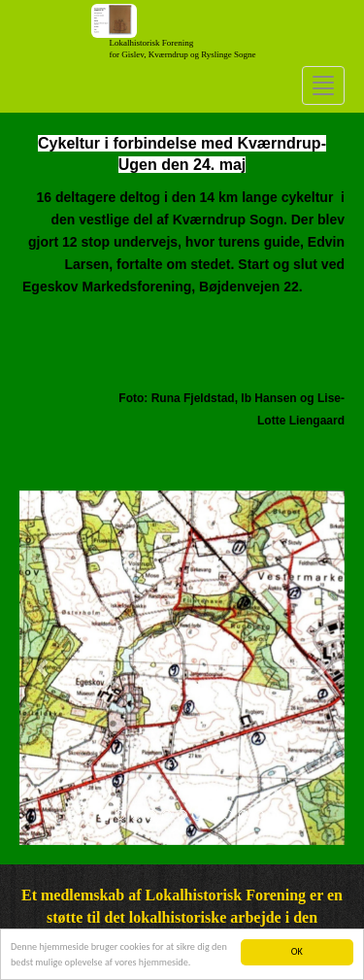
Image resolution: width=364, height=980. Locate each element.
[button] (44, 668)
